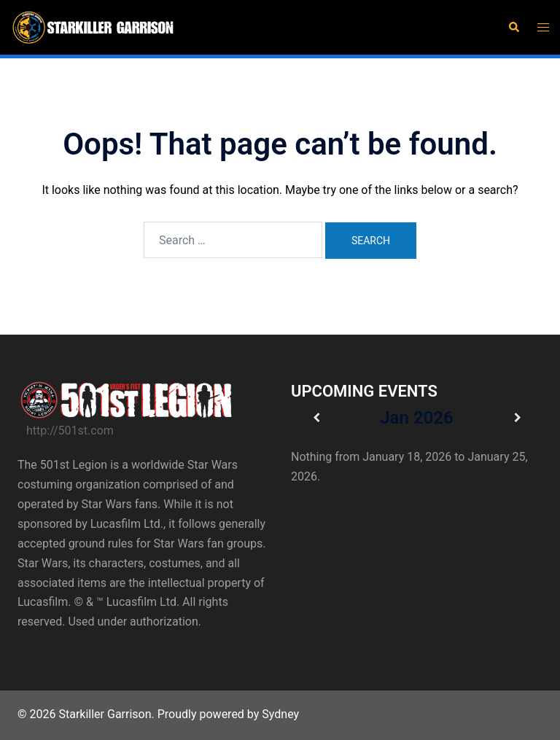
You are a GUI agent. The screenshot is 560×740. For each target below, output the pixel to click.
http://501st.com (70, 431)
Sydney (280, 714)
